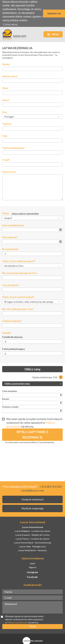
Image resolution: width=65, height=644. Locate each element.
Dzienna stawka (10, 406)
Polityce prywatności (18, 622)
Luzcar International (33, 527)
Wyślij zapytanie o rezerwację (32, 434)
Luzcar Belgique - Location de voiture (32, 531)
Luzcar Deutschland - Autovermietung (32, 542)
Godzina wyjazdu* (12, 321)
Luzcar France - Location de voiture (33, 538)
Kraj (4, 112)
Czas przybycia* (11, 285)
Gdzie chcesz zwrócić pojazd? (18, 297)
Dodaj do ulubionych (33, 499)
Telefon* (7, 124)
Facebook (32, 577)
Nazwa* (6, 64)
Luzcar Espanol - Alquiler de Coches (33, 535)
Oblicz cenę (32, 369)
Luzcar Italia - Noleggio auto (33, 546)
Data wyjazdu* (10, 237)
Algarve (32, 567)
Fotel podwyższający (13, 349)
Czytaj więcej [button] (10, 24)
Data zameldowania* (13, 225)
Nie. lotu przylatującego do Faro (19, 273)
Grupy (20, 213)
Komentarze (9, 171)
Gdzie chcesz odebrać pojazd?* (19, 261)
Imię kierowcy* (10, 76)
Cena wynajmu (10, 391)
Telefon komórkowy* (14, 148)
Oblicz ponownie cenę (33, 383)
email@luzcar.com (33, 490)
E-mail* (6, 159)
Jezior (32, 563)
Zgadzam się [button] (54, 13)
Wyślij (33, 626)
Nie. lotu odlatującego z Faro (18, 309)
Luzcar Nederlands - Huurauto (32, 550)
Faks (5, 136)
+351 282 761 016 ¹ (51, 486)
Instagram (32, 572)
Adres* (6, 100)
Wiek (5, 88)
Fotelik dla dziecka (12, 337)
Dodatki (6, 333)
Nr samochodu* (10, 249)
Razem (6, 399)
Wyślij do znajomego (33, 508)
